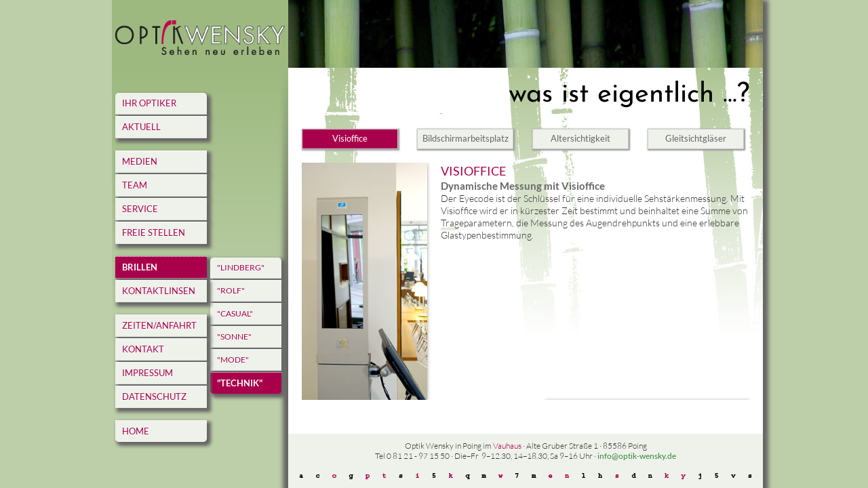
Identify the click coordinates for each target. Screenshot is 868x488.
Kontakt (143, 349)
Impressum (147, 373)
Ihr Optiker (149, 103)
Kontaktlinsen (159, 291)
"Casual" (235, 313)
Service (140, 209)
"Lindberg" (241, 267)
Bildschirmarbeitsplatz (466, 138)
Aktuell (141, 127)
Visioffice (350, 138)
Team (135, 185)
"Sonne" (234, 337)
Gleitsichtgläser (696, 138)
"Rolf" (231, 290)
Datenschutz (154, 396)
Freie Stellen (154, 232)
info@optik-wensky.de (637, 456)
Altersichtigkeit (580, 138)
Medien (140, 161)
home (136, 431)
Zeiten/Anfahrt (159, 325)
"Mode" (233, 360)
